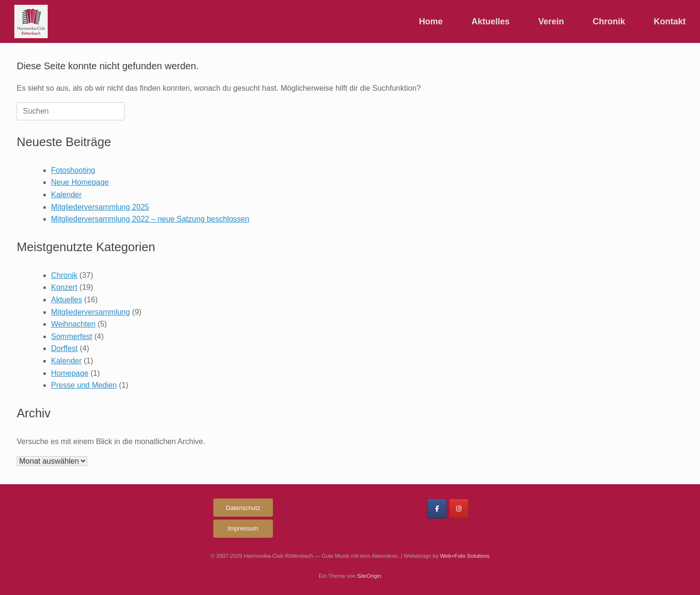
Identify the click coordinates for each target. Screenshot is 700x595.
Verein (551, 21)
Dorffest (64, 348)
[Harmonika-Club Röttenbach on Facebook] (437, 509)
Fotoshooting (73, 170)
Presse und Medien (84, 385)
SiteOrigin (369, 576)
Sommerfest (72, 336)
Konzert (64, 287)
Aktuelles (491, 21)
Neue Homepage (80, 182)
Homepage (70, 373)
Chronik (609, 21)
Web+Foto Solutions (465, 556)
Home (431, 21)
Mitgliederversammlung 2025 (100, 207)
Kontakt (670, 21)
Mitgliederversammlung (90, 312)
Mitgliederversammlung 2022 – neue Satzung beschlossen (150, 219)
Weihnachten (73, 324)
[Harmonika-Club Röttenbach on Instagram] (459, 509)
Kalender (66, 195)
